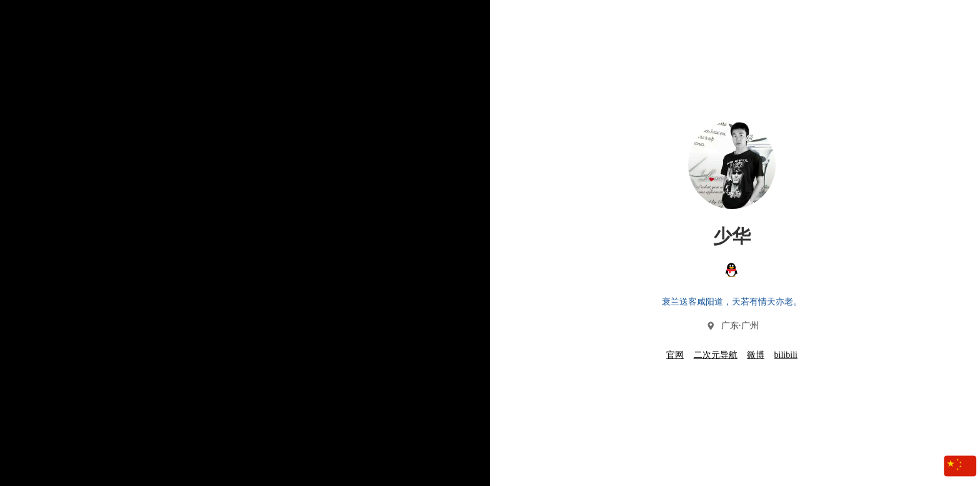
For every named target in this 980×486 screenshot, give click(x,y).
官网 (675, 355)
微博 (756, 355)
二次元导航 (716, 355)
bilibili (786, 355)
